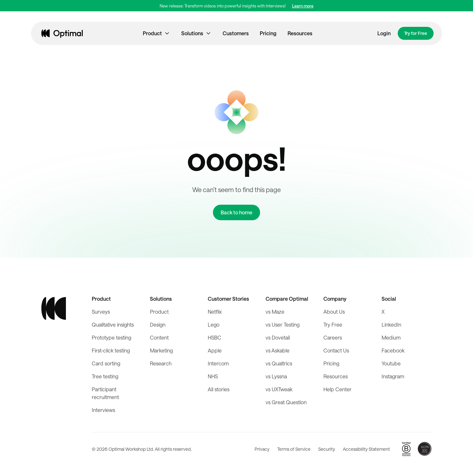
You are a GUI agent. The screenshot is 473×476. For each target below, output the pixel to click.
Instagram (393, 376)
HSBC (215, 337)
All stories (219, 389)
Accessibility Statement (366, 449)
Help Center (337, 389)
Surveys (101, 312)
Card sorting (106, 363)
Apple (215, 350)
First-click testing (111, 350)
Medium (391, 337)
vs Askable (278, 350)
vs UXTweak (279, 389)
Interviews (103, 410)
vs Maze (275, 312)
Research (161, 363)
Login (384, 33)
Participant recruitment (105, 393)
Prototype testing (111, 337)
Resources (300, 33)
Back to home (236, 212)
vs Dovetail (278, 337)
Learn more (303, 6)
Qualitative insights (113, 325)
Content (159, 337)
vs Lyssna (276, 376)
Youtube (391, 363)
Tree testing (105, 376)
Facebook (393, 350)
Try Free (333, 325)
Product (159, 312)
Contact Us (336, 350)
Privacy (262, 449)
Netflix (215, 312)
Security (327, 449)
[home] (62, 33)
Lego (214, 325)
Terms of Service (294, 449)
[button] (157, 33)
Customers (236, 33)
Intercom (218, 363)
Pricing (268, 33)
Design (158, 325)
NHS (213, 376)
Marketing (161, 350)
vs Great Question (286, 402)
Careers (333, 337)
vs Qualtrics (279, 363)
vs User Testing (283, 325)
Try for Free (416, 33)
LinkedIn (391, 325)
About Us (334, 312)
